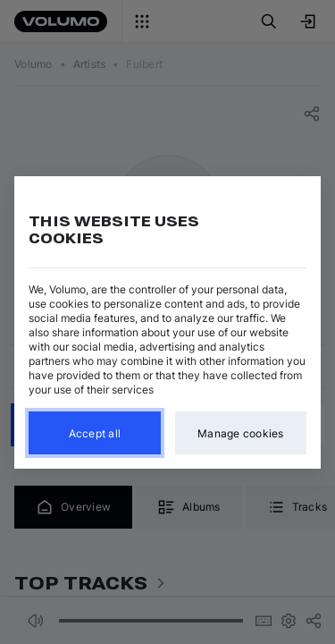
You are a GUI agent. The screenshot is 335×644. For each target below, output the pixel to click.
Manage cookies (241, 432)
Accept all (95, 432)
